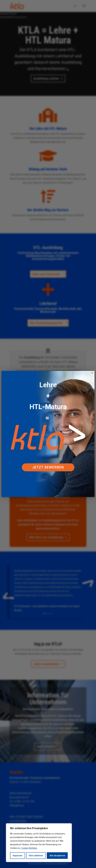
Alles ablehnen (36, 856)
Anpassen (17, 856)
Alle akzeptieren (57, 856)
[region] (39, 843)
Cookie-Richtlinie (29, 848)
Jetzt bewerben (48, 467)
